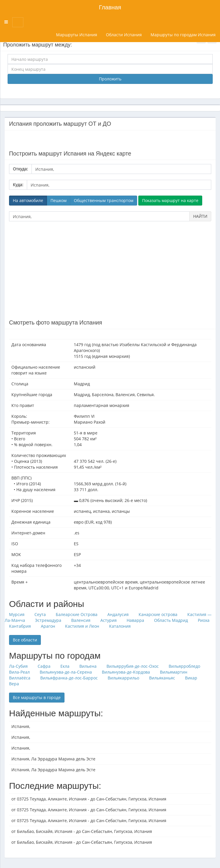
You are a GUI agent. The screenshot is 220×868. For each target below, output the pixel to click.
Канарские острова (158, 614)
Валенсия (81, 620)
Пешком (59, 200)
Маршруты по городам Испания (183, 35)
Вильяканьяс (162, 678)
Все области (25, 640)
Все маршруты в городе (37, 697)
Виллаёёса (20, 678)
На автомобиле (28, 200)
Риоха (204, 620)
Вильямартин (174, 672)
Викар (191, 678)
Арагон (48, 626)
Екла (65, 666)
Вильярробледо (184, 666)
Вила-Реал (19, 672)
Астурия (109, 620)
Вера (14, 684)
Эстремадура (48, 620)
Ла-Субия (18, 666)
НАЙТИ (200, 216)
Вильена (88, 666)
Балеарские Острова (77, 614)
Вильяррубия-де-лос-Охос (133, 666)
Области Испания (124, 35)
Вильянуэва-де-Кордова (126, 672)
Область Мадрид (171, 620)
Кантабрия (20, 626)
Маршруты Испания (77, 35)
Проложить (110, 79)
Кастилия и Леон (82, 626)
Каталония (120, 626)
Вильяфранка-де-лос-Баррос (69, 678)
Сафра (44, 666)
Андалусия (118, 614)
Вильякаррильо (123, 678)
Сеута (40, 614)
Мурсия (17, 614)
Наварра (135, 620)
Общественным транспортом (104, 200)
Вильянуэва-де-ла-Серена (66, 672)
